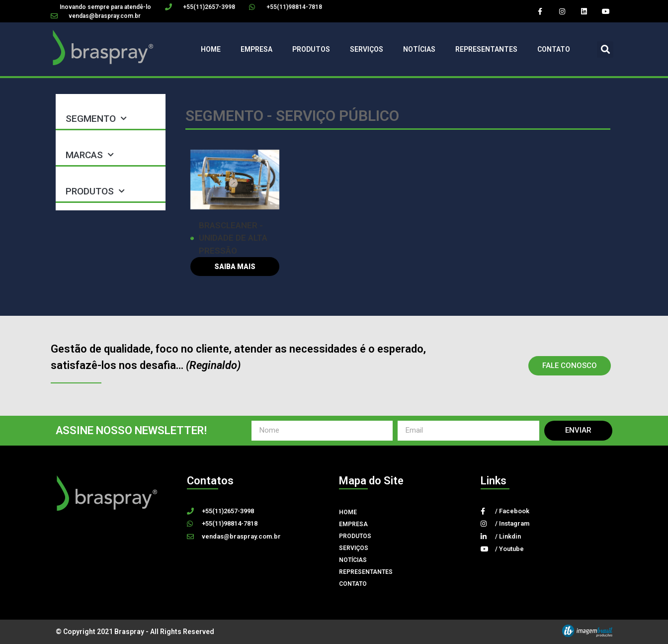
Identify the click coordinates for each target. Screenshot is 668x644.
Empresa (256, 49)
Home (211, 49)
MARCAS (90, 155)
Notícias (419, 49)
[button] (605, 49)
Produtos (311, 49)
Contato (554, 49)
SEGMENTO (96, 119)
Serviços (367, 49)
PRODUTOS (95, 191)
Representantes (486, 49)
